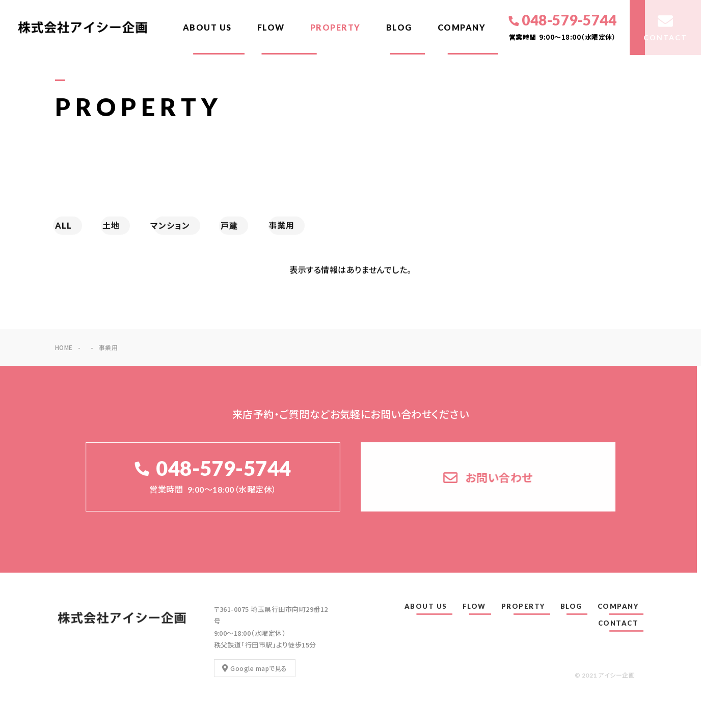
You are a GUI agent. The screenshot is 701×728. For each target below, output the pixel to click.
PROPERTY (335, 27)
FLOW (271, 27)
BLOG (399, 27)
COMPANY (462, 27)
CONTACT (618, 623)
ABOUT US (207, 27)
